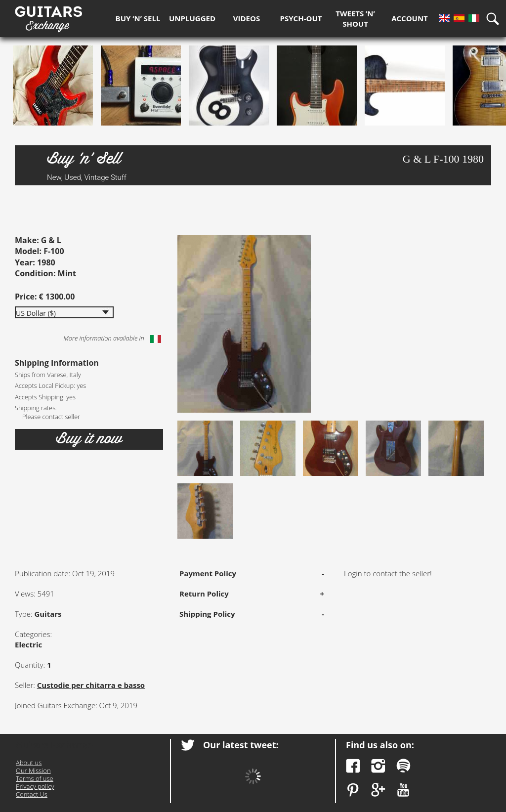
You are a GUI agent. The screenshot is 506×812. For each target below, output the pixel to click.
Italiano (156, 339)
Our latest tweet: (241, 745)
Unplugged (192, 18)
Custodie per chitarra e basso (91, 685)
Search (496, 19)
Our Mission (33, 770)
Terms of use (35, 778)
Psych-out (301, 18)
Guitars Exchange (48, 16)
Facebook (353, 766)
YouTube (403, 790)
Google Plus (378, 790)
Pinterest (353, 790)
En (444, 18)
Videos (247, 18)
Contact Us (32, 794)
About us (29, 763)
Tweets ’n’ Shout (355, 19)
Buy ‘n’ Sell (138, 18)
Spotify (403, 766)
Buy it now (89, 439)
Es (459, 18)
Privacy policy (35, 786)
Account (410, 18)
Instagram (378, 766)
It (474, 18)
